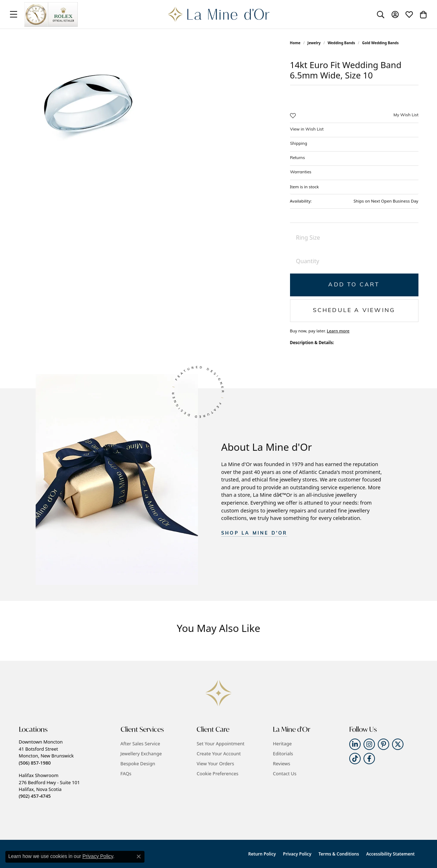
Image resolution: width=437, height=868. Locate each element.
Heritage (282, 744)
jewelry (314, 43)
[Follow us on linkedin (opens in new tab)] (355, 744)
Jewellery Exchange (141, 754)
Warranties (301, 172)
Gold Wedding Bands (380, 43)
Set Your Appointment (220, 744)
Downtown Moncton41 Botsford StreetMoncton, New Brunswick (46, 752)
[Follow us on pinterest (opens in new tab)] (383, 744)
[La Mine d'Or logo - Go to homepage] (218, 14)
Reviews (281, 764)
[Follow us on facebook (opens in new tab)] (369, 759)
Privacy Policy (297, 854)
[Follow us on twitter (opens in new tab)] (398, 744)
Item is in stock (304, 187)
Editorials (283, 754)
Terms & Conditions (339, 854)
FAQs (126, 773)
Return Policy (262, 854)
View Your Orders (215, 764)
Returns (298, 158)
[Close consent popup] (139, 857)
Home (295, 43)
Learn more (338, 331)
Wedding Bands (341, 43)
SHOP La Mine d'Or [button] (254, 533)
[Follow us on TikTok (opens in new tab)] (355, 759)
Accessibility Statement (390, 854)
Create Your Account (219, 754)
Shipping (299, 144)
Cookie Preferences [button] (217, 773)
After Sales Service (140, 744)
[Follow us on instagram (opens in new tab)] (369, 744)
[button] (381, 14)
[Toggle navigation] (14, 14)
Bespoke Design (138, 764)
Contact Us (285, 773)
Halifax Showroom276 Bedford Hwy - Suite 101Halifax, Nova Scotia (49, 786)
